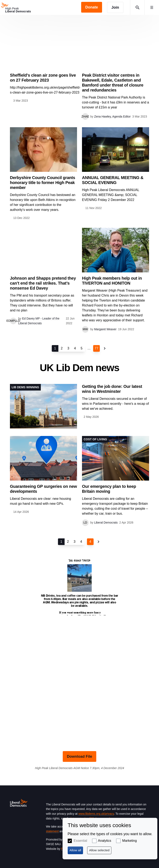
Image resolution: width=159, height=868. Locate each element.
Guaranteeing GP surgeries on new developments (43, 489)
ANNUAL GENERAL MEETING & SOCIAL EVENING (113, 180)
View (43, 64)
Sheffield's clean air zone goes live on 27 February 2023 (43, 78)
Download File (79, 756)
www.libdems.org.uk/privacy (96, 814)
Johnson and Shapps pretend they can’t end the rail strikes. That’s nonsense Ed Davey (43, 283)
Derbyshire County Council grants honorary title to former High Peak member (43, 183)
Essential (80, 841)
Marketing (129, 841)
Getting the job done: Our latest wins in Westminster (112, 389)
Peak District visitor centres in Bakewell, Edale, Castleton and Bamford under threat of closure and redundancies (113, 83)
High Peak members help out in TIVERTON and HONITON (112, 281)
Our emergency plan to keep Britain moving (109, 489)
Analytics (105, 841)
